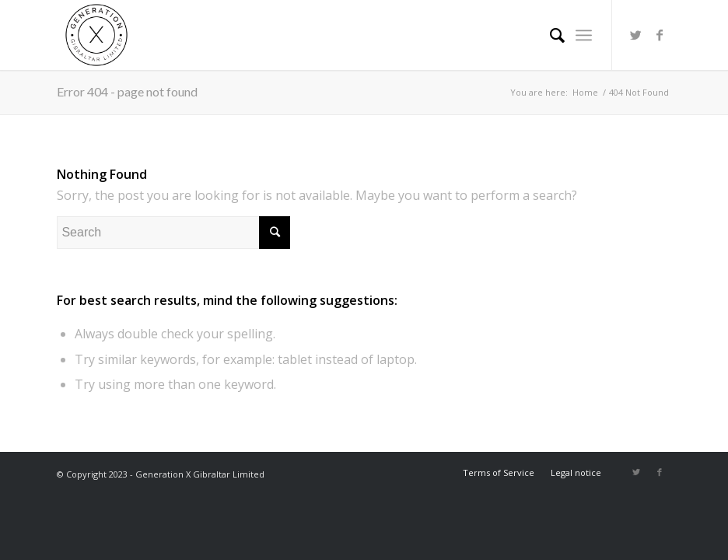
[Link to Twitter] (636, 35)
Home (585, 92)
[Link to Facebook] (660, 35)
